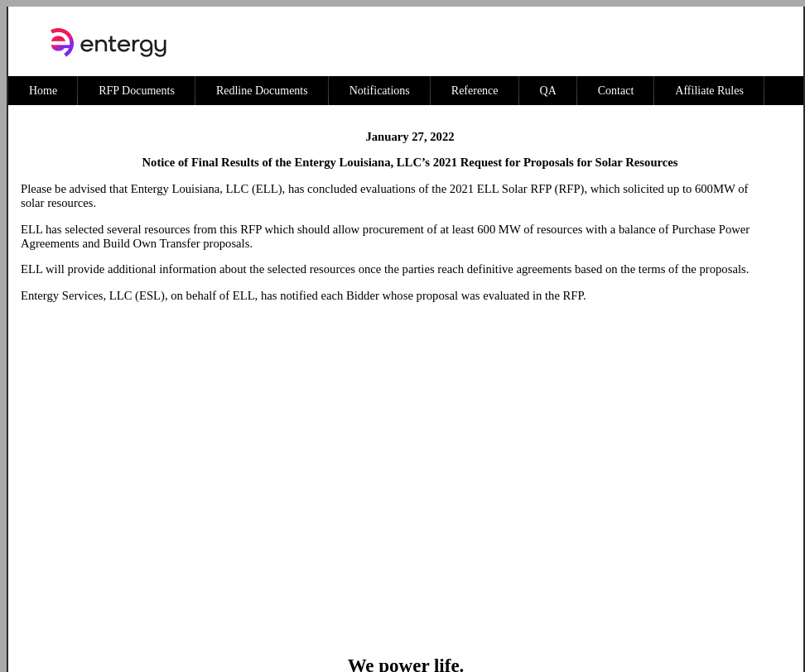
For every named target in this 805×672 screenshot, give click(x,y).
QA (548, 91)
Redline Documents (262, 91)
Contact (616, 91)
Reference (475, 91)
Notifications (380, 91)
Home (43, 91)
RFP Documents (137, 91)
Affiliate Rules (709, 91)
